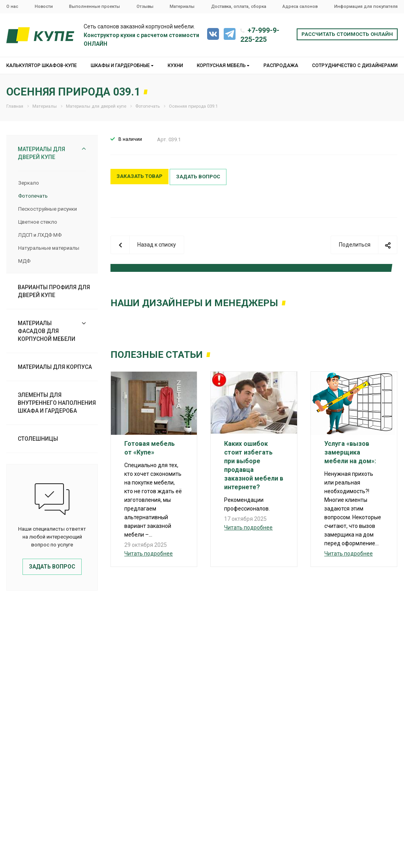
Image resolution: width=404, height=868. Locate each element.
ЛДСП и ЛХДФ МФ (40, 235)
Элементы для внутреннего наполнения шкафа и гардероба (57, 403)
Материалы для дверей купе (41, 153)
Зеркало (29, 183)
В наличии (130, 139)
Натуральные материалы (49, 248)
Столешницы (38, 439)
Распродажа (281, 65)
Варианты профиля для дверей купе (54, 291)
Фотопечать (33, 196)
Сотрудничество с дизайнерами (355, 65)
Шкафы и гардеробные (122, 65)
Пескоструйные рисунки (48, 209)
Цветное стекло (38, 222)
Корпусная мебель (223, 65)
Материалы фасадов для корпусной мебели (47, 331)
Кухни (175, 65)
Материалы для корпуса (55, 367)
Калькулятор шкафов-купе (42, 65)
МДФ (24, 261)
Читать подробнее (149, 554)
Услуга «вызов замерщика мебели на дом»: (350, 452)
